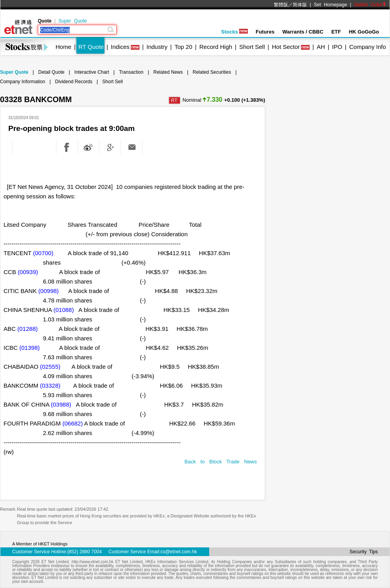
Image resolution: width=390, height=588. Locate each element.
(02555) (50, 367)
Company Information (23, 82)
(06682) (72, 423)
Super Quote (72, 21)
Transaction (131, 72)
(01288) (28, 329)
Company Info (367, 47)
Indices (120, 47)
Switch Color (370, 5)
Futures (265, 32)
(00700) (43, 253)
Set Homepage (331, 5)
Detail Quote (51, 72)
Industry (157, 47)
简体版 (300, 5)
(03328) (50, 385)
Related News (168, 72)
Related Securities (212, 72)
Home (63, 47)
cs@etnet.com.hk (179, 552)
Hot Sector (286, 47)
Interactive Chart (92, 72)
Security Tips (364, 552)
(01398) (30, 348)
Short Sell (252, 47)
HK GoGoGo (364, 32)
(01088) (64, 310)
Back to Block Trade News (221, 462)
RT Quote (91, 47)
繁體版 (281, 5)
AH (321, 47)
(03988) (61, 404)
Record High (216, 47)
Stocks (234, 32)
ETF (336, 32)
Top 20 (183, 47)
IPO (337, 47)
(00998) (48, 291)
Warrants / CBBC (303, 32)
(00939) (28, 272)
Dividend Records (74, 82)
